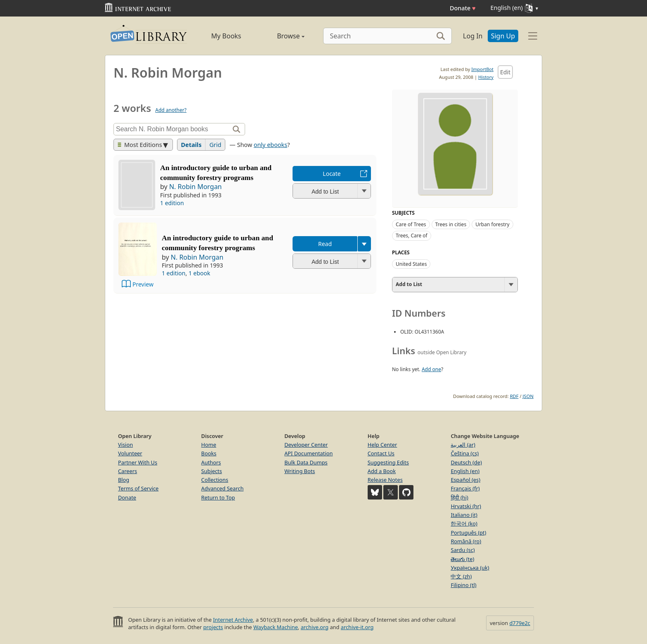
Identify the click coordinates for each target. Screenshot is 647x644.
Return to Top (218, 497)
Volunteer (130, 453)
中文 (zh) (461, 576)
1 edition (172, 203)
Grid (215, 145)
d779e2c (520, 623)
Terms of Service (138, 488)
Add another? (171, 110)
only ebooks (270, 145)
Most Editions (140, 145)
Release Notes (385, 480)
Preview (143, 284)
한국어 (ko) (464, 523)
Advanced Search (223, 488)
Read (325, 244)
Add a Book (382, 471)
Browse (281, 36)
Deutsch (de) (466, 462)
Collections (215, 480)
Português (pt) (468, 533)
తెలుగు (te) (462, 559)
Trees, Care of (412, 236)
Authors (211, 462)
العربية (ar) (463, 445)
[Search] (388, 36)
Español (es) (465, 480)
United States (411, 264)
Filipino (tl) (463, 585)
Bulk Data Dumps (306, 462)
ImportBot (482, 69)
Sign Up (503, 36)
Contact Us (381, 453)
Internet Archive (233, 620)
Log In (473, 36)
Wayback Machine (276, 627)
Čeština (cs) (465, 453)
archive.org (315, 627)
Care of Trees (411, 224)
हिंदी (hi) (459, 497)
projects (213, 627)
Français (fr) (465, 488)
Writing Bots (300, 471)
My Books (226, 36)
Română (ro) (466, 541)
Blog (124, 480)
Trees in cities (451, 224)
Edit (505, 72)
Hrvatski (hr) (466, 506)
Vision (125, 445)
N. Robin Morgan (196, 187)
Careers (128, 471)
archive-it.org (357, 627)
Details (191, 145)
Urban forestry (492, 224)
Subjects (212, 471)
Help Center (383, 445)
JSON (528, 396)
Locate (332, 174)
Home (209, 445)
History (486, 77)
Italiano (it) (464, 515)
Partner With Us (138, 462)
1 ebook (200, 273)
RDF (514, 396)
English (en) (465, 471)
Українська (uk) (470, 568)
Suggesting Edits (388, 462)
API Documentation (308, 453)
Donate (463, 8)
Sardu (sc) (463, 550)
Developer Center (306, 445)
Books (209, 453)
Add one (431, 369)
